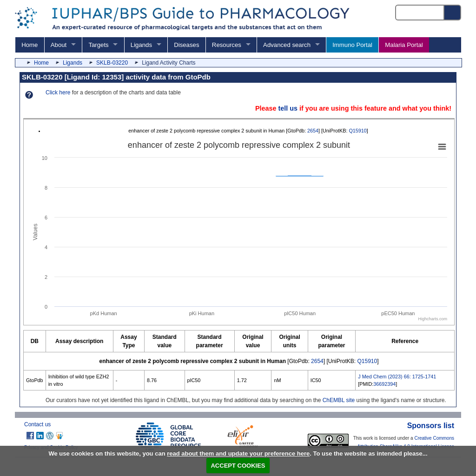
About (59, 45)
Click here (58, 93)
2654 (313, 131)
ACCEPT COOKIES (238, 466)
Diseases (186, 45)
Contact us (37, 424)
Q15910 (357, 131)
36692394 (384, 384)
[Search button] (453, 13)
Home (30, 45)
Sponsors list (431, 426)
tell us (288, 108)
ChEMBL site (339, 400)
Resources (227, 45)
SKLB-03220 (112, 63)
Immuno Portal (352, 45)
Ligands (141, 45)
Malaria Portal (404, 45)
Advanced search (287, 45)
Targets (98, 45)
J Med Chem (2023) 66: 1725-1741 (397, 377)
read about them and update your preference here (238, 453)
